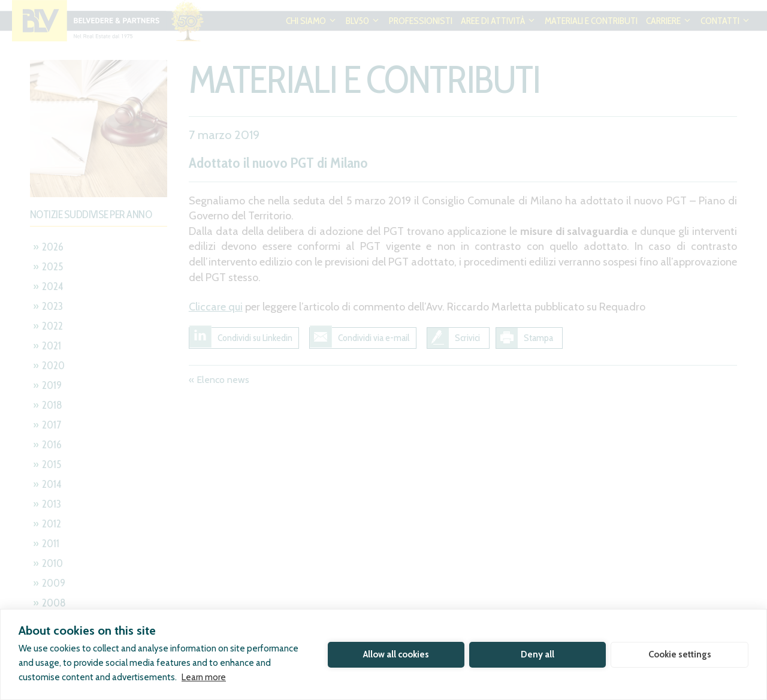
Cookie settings (680, 654)
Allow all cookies (396, 654)
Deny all (537, 654)
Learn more (204, 677)
